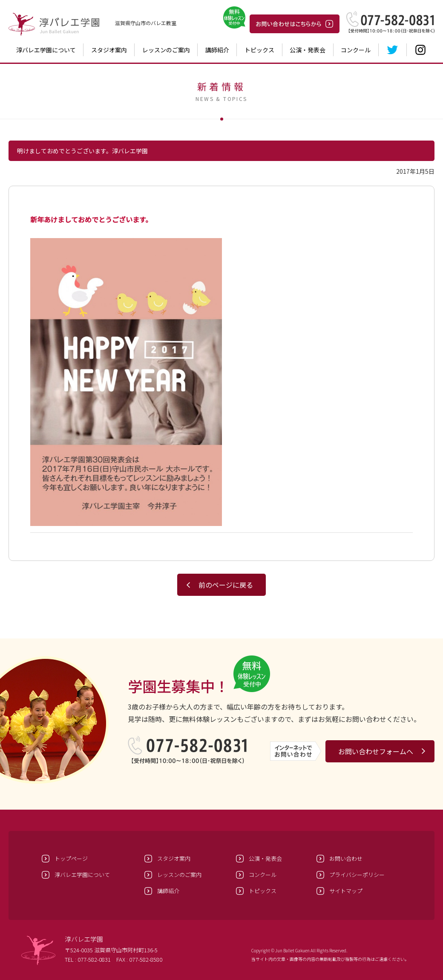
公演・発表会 (308, 50)
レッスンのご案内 (166, 50)
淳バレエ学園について (46, 50)
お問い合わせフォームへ (376, 751)
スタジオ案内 (109, 50)
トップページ (71, 858)
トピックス (259, 50)
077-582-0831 (94, 959)
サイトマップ (346, 891)
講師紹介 (217, 50)
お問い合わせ (346, 858)
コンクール (356, 50)
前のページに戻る (226, 585)
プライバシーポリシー (357, 875)
